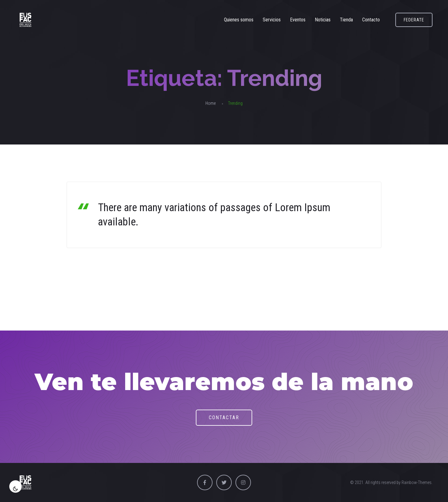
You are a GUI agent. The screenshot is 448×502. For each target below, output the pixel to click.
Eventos (298, 20)
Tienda (346, 20)
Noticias (323, 20)
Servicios (272, 20)
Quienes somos (239, 20)
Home (211, 103)
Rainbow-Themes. (417, 482)
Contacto (371, 20)
